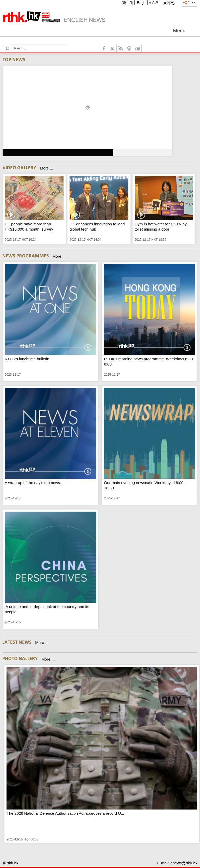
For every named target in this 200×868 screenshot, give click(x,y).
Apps (169, 3)
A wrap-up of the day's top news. (33, 483)
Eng (140, 2)
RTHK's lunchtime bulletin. (27, 359)
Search (11, 45)
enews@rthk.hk (184, 863)
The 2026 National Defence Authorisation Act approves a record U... (65, 813)
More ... (46, 168)
